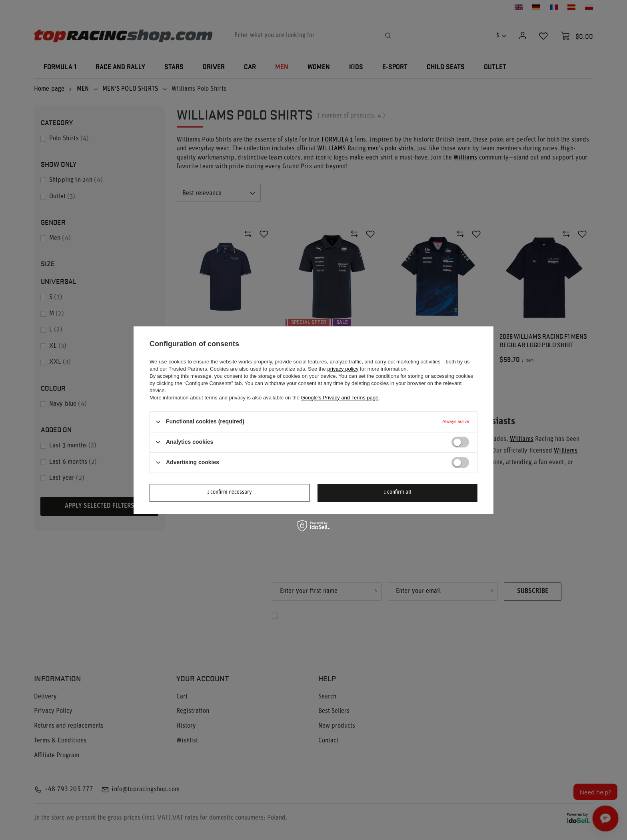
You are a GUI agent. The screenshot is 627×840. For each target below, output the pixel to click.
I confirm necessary (230, 492)
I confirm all (398, 492)
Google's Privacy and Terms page (340, 398)
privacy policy (343, 369)
